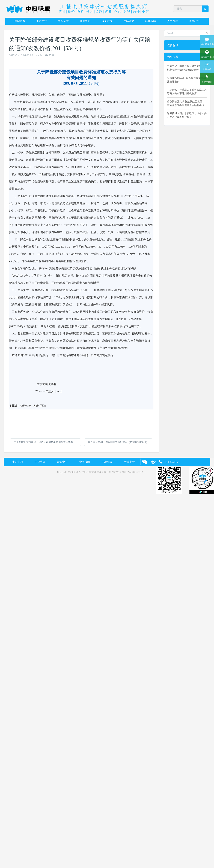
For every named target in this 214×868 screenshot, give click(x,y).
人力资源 (173, 21)
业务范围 (107, 21)
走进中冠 (41, 21)
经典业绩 (151, 21)
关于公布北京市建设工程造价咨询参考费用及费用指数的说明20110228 (47, 442)
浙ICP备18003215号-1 (134, 472)
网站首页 (20, 21)
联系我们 (194, 21)
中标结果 (129, 21)
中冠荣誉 (63, 21)
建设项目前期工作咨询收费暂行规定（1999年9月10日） (118, 442)
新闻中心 (85, 21)
